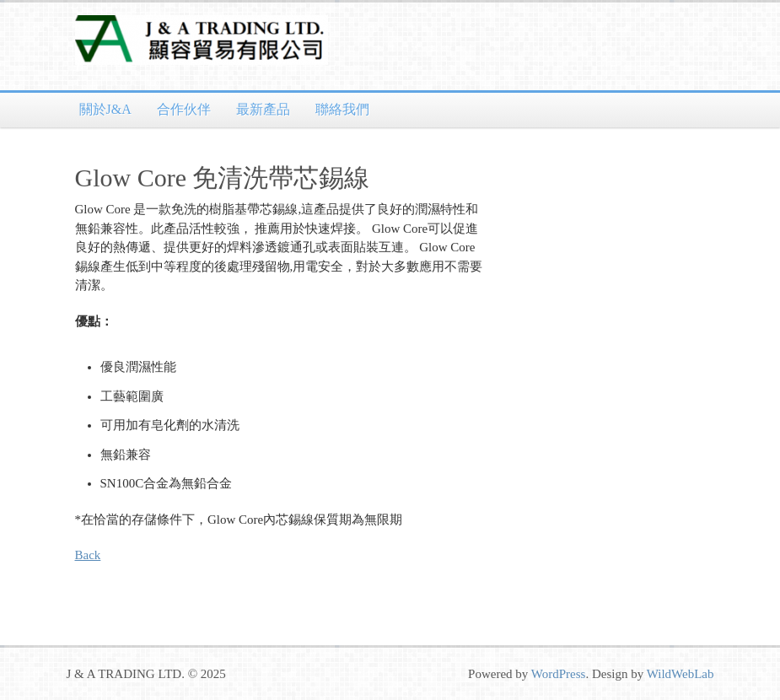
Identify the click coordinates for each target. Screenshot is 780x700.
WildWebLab (680, 674)
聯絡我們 (342, 109)
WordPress (559, 674)
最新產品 (263, 109)
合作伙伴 (184, 109)
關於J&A (105, 109)
